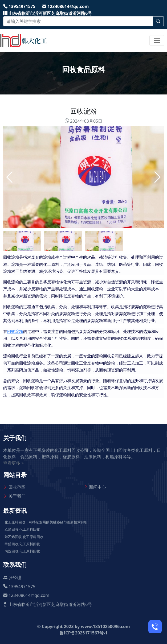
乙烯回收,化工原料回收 (22, 529)
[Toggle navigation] (157, 40)
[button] (158, 177)
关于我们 (17, 496)
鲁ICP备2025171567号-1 (83, 633)
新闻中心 (97, 487)
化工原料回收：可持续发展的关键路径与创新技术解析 (46, 522)
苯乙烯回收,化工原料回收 (24, 537)
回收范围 (17, 487)
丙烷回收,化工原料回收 (22, 551)
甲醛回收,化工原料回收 (22, 544)
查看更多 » (13, 463)
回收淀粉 (15, 332)
